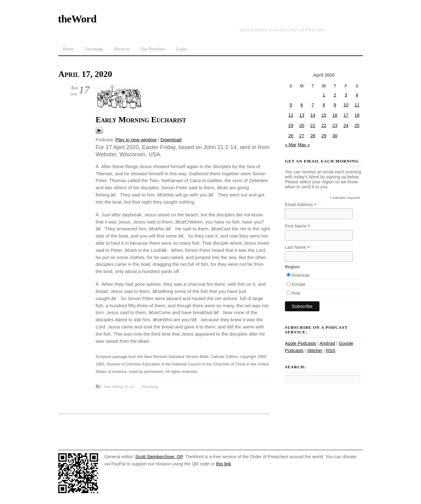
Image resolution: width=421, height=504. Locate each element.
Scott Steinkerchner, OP (159, 457)
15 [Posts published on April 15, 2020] (324, 115)
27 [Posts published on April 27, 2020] (302, 136)
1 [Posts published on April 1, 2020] (324, 95)
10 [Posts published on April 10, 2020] (346, 105)
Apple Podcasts (300, 343)
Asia (296, 293)
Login (181, 49)
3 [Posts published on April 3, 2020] (346, 95)
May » (304, 145)
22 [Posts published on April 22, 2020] (324, 125)
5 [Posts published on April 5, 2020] (291, 105)
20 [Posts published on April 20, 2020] (302, 125)
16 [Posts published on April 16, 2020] (335, 115)
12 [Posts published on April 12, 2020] (291, 115)
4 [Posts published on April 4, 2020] (357, 95)
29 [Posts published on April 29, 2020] (324, 136)
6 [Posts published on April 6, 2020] (302, 105)
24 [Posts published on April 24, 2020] (346, 125)
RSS (331, 351)
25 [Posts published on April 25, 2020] (357, 125)
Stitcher (315, 351)
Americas (300, 275)
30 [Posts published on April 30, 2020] (335, 136)
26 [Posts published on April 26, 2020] (291, 136)
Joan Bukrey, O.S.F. (119, 386)
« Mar (291, 145)
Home (68, 49)
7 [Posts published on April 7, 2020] (313, 105)
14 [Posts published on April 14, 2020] (313, 115)
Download (171, 140)
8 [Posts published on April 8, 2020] (324, 105)
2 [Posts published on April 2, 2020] (335, 95)
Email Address (301, 205)
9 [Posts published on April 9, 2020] (335, 105)
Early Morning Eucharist (141, 120)
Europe (298, 284)
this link (224, 464)
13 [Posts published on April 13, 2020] (302, 115)
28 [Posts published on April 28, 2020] (313, 136)
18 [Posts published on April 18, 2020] (357, 115)
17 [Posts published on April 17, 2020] (346, 115)
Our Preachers (153, 49)
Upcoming (94, 49)
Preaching (150, 386)
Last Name (297, 247)
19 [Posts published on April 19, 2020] (291, 125)
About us (122, 49)
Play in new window (136, 140)
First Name (298, 226)
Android (327, 343)
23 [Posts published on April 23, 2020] (335, 125)
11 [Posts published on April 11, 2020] (357, 105)
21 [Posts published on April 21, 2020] (313, 125)
